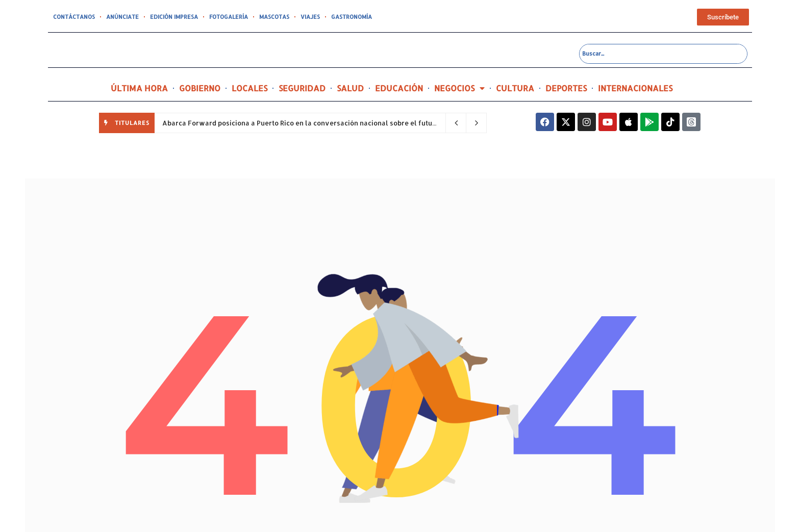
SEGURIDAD (302, 88)
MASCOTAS (274, 17)
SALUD (350, 88)
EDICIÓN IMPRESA (174, 17)
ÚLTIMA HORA (139, 88)
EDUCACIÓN (399, 88)
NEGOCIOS (459, 88)
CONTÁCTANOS (74, 17)
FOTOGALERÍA (229, 17)
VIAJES (310, 17)
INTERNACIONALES (635, 88)
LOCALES (249, 88)
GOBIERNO (200, 88)
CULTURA (515, 88)
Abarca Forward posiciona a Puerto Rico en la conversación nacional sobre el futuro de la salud (321, 123)
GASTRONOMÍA (352, 17)
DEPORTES (566, 88)
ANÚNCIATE (122, 17)
